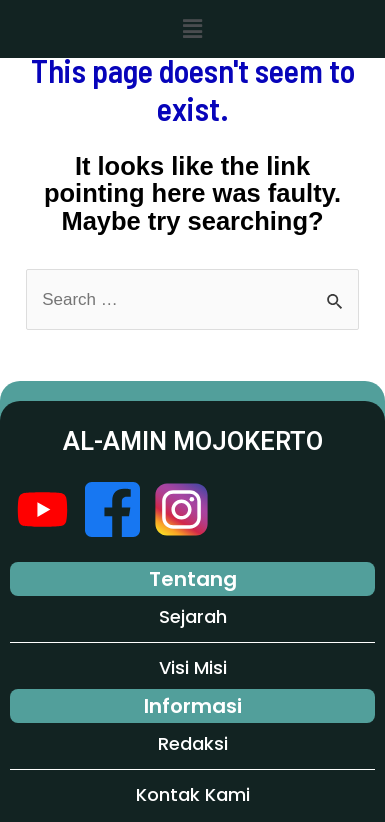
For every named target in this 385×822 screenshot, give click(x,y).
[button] (192, 29)
